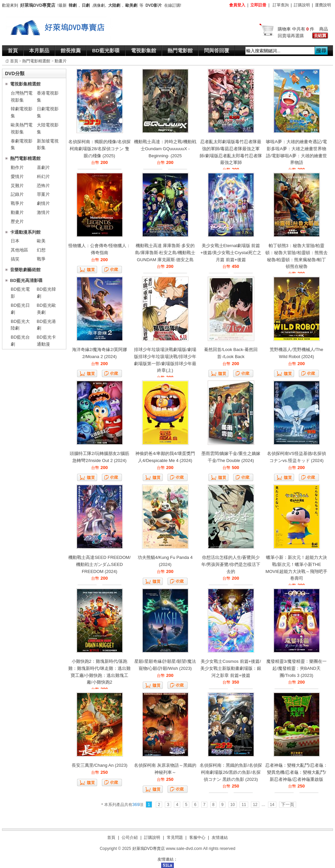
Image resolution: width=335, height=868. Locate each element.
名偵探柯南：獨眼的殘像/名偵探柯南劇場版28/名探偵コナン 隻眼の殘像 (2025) (99, 149)
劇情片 (43, 203)
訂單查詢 (281, 5)
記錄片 (17, 194)
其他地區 (19, 250)
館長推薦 (71, 50)
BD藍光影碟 (106, 50)
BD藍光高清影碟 (26, 280)
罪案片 (43, 194)
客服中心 (197, 837)
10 (233, 805)
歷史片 (17, 221)
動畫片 (61, 61)
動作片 (17, 167)
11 (244, 805)
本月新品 (39, 50)
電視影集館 (144, 50)
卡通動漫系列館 (25, 232)
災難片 (17, 186)
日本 (15, 241)
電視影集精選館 (25, 84)
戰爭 (41, 259)
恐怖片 (43, 186)
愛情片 (17, 177)
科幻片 (43, 177)
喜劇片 (43, 167)
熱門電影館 (180, 50)
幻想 (41, 250)
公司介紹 (130, 837)
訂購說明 (302, 5)
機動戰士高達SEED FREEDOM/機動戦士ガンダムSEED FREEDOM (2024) (99, 564)
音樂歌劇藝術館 (25, 270)
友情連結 (220, 837)
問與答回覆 (217, 50)
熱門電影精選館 (36, 61)
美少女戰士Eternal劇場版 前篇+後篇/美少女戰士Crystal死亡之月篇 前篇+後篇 (231, 253)
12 (255, 805)
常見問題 (175, 837)
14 (272, 805)
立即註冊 (258, 5)
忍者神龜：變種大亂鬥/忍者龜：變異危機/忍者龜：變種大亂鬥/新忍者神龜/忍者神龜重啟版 (296, 772)
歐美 (41, 241)
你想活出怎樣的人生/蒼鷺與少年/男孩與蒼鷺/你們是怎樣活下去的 (231, 564)
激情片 (43, 212)
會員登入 (237, 5)
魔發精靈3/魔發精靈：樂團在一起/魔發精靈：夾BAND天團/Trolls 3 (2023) (296, 668)
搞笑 (15, 259)
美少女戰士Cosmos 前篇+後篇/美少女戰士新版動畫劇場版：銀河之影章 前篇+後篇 (231, 668)
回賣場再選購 (291, 36)
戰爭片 (17, 203)
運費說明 (323, 5)
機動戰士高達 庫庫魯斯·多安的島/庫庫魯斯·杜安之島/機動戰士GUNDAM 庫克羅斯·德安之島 (165, 253)
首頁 (13, 50)
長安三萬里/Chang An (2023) (100, 765)
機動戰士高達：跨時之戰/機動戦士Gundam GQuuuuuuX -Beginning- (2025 (165, 149)
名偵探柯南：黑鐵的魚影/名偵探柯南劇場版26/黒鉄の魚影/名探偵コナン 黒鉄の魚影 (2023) (231, 772)
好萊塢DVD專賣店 (149, 849)
